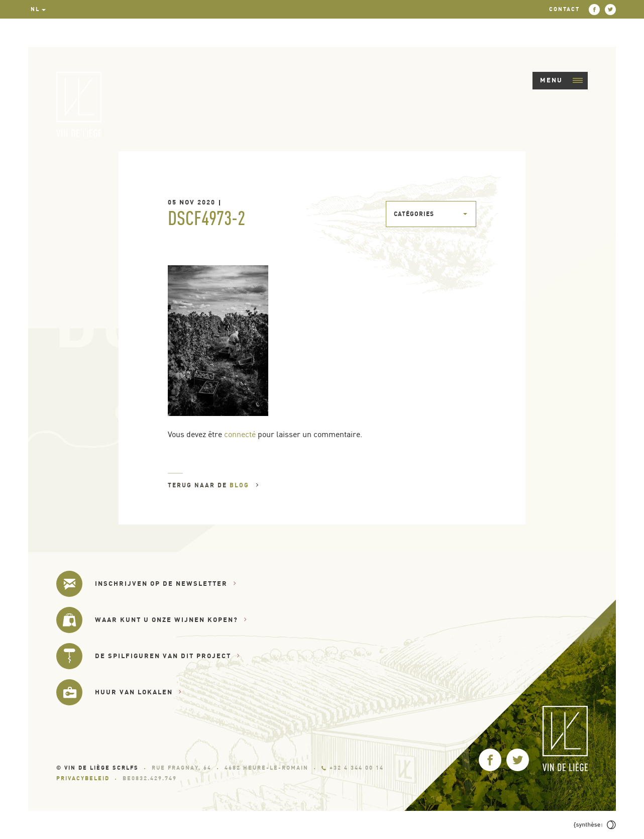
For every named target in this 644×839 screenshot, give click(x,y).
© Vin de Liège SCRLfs (97, 768)
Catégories (414, 214)
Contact (564, 9)
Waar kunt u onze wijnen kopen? (171, 620)
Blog (244, 485)
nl (35, 9)
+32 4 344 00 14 (353, 768)
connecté (240, 434)
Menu (561, 80)
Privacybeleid (83, 778)
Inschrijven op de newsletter (166, 584)
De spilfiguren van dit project (168, 656)
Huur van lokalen (138, 692)
